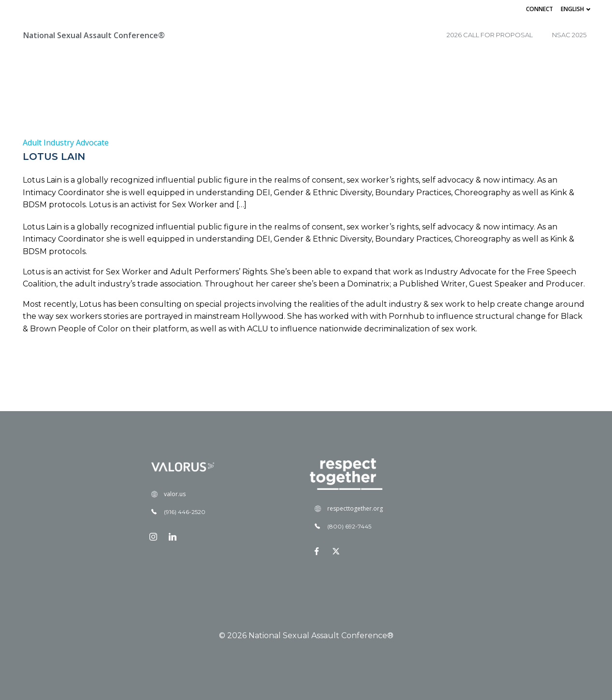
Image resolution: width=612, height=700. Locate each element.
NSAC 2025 (569, 35)
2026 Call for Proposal (490, 35)
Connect (539, 9)
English (577, 9)
